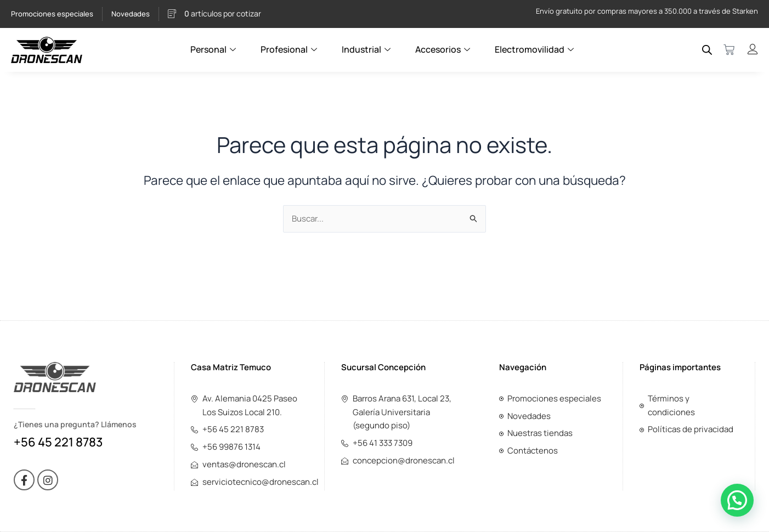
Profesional (290, 49)
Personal (214, 49)
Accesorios (444, 49)
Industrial (367, 49)
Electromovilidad (536, 49)
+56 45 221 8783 (58, 442)
